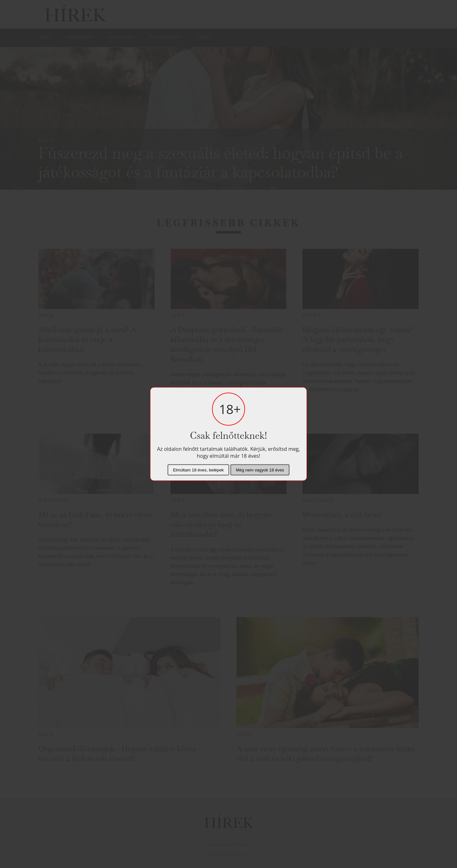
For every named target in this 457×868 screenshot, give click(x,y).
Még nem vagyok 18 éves (260, 470)
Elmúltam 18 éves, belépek (198, 470)
